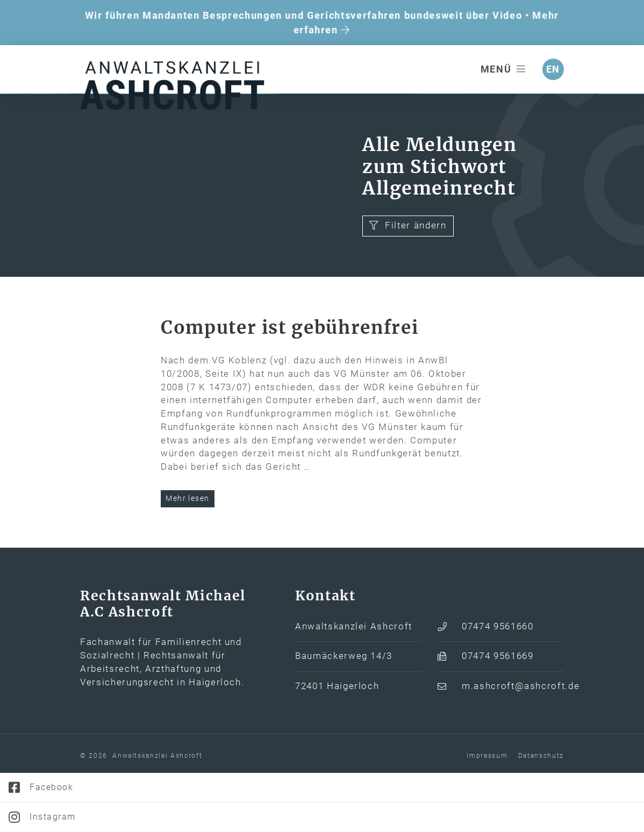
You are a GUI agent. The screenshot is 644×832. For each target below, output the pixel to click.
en (553, 69)
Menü (503, 69)
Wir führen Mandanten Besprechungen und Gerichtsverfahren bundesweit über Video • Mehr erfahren (322, 23)
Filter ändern (408, 280)
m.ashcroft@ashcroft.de (513, 741)
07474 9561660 (498, 681)
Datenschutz (541, 811)
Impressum (487, 811)
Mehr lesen (187, 553)
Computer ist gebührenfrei (289, 382)
